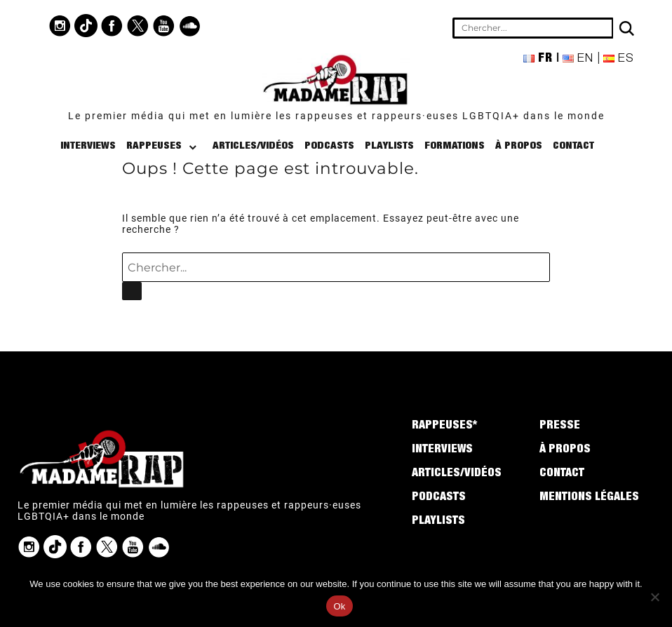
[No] (654, 597)
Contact (573, 146)
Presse (560, 426)
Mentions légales (589, 498)
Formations (455, 146)
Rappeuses (154, 146)
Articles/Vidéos (253, 146)
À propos (519, 146)
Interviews (88, 146)
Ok (339, 606)
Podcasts (329, 146)
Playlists (389, 146)
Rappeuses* (444, 426)
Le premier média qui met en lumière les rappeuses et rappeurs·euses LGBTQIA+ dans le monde (336, 116)
